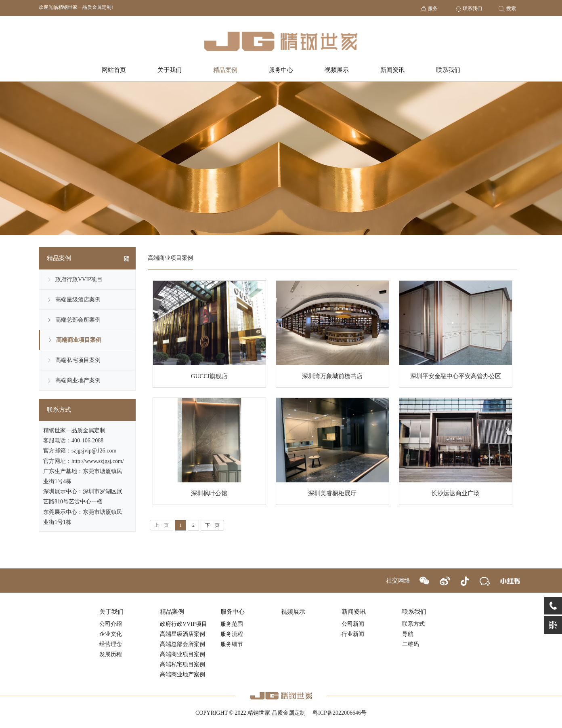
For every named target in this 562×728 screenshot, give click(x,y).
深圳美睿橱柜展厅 (332, 493)
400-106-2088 (87, 441)
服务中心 (281, 70)
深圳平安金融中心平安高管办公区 (456, 376)
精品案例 (225, 70)
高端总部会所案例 (78, 320)
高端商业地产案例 (78, 380)
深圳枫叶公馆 (209, 493)
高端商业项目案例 (79, 340)
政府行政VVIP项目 (79, 279)
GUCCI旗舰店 (210, 376)
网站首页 (114, 70)
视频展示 (337, 70)
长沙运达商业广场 (455, 493)
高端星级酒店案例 (78, 300)
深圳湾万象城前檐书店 (332, 376)
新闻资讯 (392, 70)
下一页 (212, 525)
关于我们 (170, 70)
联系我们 (448, 70)
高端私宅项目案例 (78, 360)
